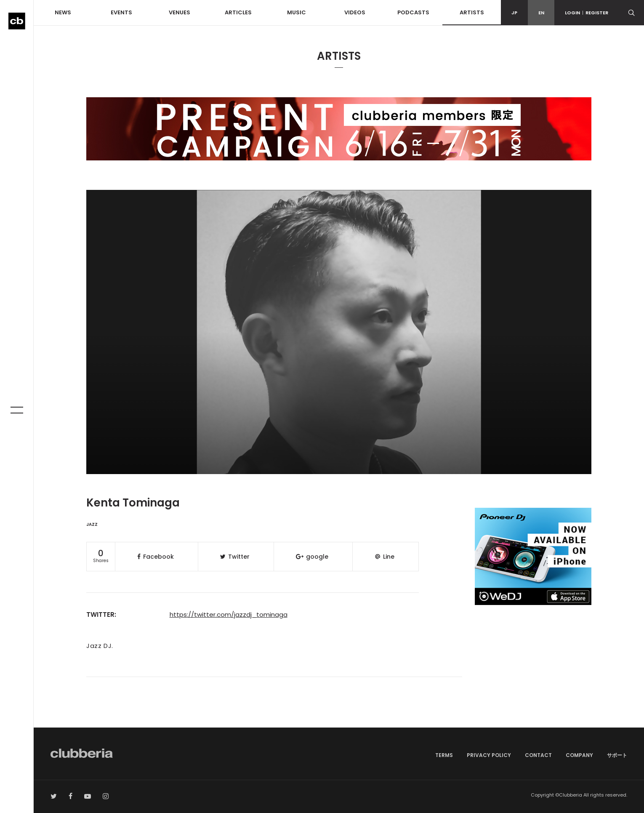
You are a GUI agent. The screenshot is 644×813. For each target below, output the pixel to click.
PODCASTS (413, 12)
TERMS (444, 755)
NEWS (63, 12)
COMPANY (579, 755)
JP (514, 13)
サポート (617, 755)
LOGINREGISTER (587, 13)
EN (541, 13)
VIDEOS (355, 12)
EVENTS (121, 12)
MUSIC (297, 12)
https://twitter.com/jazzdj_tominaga (229, 614)
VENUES (180, 12)
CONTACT (538, 755)
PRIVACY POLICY (489, 755)
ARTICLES (238, 12)
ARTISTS (472, 12)
